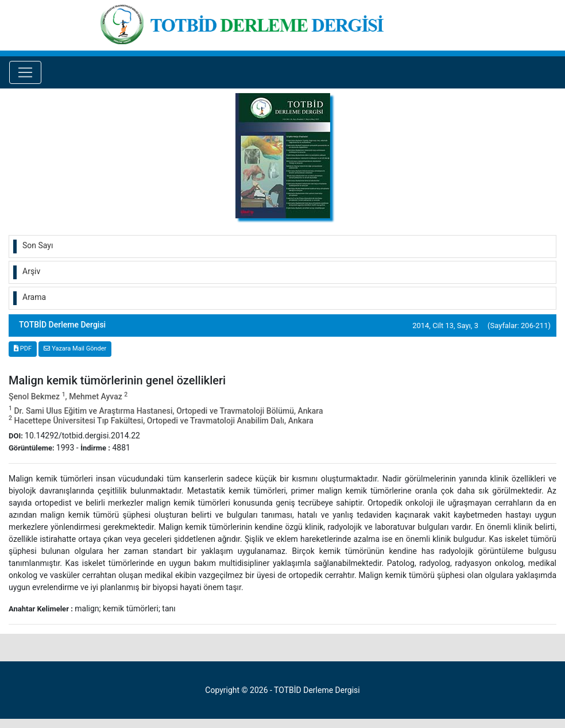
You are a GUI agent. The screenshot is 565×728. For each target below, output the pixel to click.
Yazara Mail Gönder (75, 348)
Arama (34, 297)
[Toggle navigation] (25, 72)
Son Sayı (38, 245)
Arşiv (31, 271)
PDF (23, 348)
